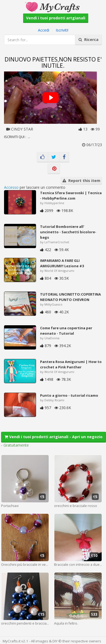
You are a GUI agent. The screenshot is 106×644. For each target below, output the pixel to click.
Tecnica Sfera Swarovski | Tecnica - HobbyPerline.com (71, 196)
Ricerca (89, 40)
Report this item (81, 181)
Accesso (11, 187)
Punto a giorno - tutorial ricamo (69, 395)
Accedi (44, 30)
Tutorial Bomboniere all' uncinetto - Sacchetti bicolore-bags (68, 232)
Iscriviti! (62, 30)
